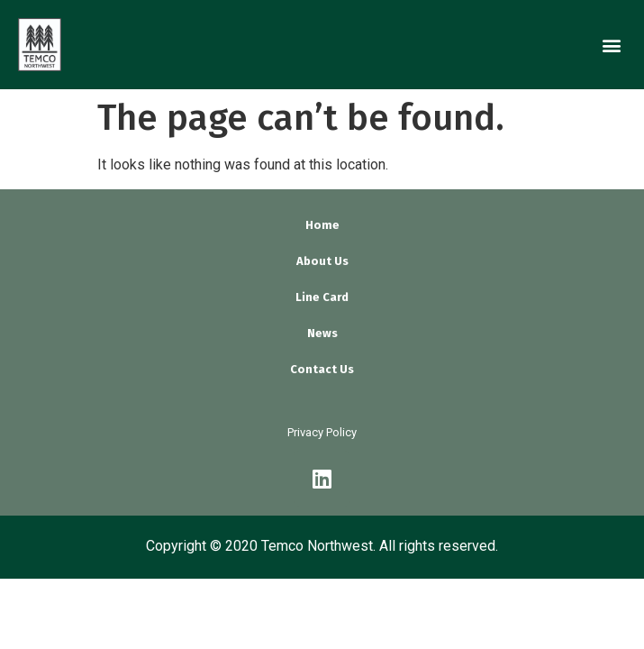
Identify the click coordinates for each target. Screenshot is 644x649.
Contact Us (322, 369)
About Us (322, 261)
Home (322, 225)
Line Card (322, 297)
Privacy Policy (322, 432)
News (322, 333)
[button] (611, 45)
